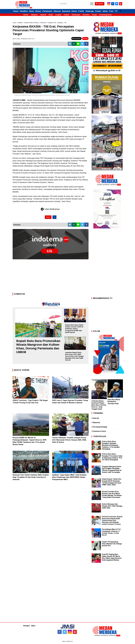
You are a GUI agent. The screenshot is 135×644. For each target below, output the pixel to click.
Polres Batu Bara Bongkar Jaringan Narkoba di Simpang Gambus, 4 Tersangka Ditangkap (111, 445)
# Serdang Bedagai (99, 427)
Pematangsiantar (105, 15)
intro (48, 217)
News (32, 11)
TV (116, 11)
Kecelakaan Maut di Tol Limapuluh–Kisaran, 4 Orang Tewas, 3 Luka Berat (111, 532)
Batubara (86, 15)
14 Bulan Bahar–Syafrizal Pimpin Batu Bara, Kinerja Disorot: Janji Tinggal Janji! (99, 405)
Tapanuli (43, 15)
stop (85, 38)
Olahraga (90, 11)
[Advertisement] (51, 277)
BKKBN (20, 23)
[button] (120, 10)
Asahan (66, 15)
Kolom (98, 11)
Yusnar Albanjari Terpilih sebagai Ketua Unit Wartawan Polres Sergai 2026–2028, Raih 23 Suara (69, 440)
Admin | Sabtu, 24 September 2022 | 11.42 (23, 39)
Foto (111, 11)
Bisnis (38, 11)
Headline (24, 11)
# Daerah (95, 418)
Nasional (66, 11)
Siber (33, 626)
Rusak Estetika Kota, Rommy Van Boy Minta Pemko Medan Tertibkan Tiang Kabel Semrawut (112, 494)
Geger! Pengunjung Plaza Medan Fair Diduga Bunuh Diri (112, 544)
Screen (100, 4)
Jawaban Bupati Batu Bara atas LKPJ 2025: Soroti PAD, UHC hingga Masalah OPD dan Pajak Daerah (74, 356)
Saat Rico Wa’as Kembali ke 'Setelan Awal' (114, 402)
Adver (105, 11)
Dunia (74, 11)
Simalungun (76, 15)
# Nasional (96, 423)
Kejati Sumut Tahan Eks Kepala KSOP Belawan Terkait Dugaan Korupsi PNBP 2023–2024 (112, 482)
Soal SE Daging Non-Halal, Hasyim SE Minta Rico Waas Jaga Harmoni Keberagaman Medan (112, 557)
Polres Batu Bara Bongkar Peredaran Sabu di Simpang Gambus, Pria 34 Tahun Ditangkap (112, 457)
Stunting (60, 23)
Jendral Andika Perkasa (31, 23)
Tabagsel (34, 15)
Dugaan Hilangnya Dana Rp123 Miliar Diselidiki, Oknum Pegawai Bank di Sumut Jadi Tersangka (112, 469)
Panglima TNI (52, 23)
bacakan (76, 38)
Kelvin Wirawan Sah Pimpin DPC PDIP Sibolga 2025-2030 (112, 506)
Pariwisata (47, 11)
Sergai (94, 15)
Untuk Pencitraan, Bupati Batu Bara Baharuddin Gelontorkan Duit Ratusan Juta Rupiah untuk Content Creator (112, 520)
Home (16, 11)
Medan (26, 15)
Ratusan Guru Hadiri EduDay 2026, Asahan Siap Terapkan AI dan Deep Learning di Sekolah (31, 477)
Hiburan (57, 11)
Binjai (51, 15)
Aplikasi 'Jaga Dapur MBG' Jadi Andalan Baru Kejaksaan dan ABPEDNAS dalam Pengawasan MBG (69, 477)
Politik (81, 11)
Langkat (58, 15)
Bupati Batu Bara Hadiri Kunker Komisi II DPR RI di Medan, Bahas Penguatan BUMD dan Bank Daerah (74, 329)
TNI (65, 23)
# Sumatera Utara (99, 431)
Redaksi (27, 626)
